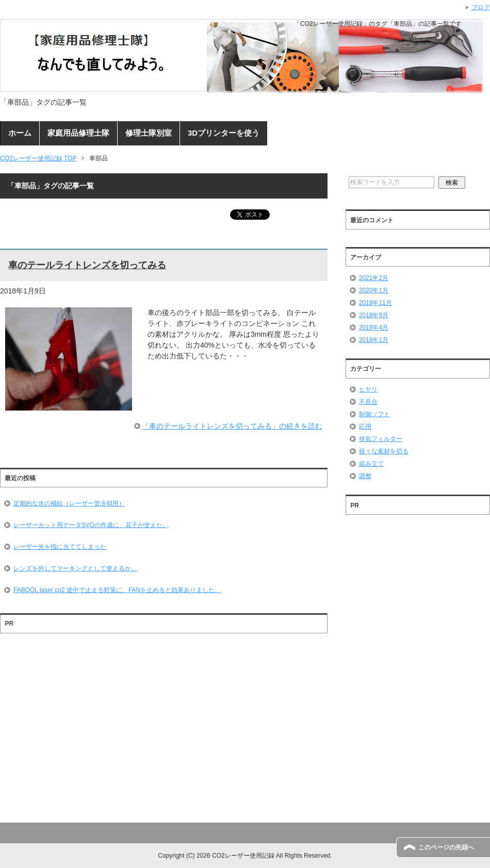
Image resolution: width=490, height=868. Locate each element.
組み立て (371, 464)
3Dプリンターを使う (224, 133)
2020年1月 (374, 290)
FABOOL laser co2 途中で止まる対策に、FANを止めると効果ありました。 (117, 590)
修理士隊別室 (149, 133)
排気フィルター (381, 439)
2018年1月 (374, 340)
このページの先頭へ (446, 847)
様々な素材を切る (384, 451)
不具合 (368, 402)
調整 (365, 476)
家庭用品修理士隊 (78, 133)
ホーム (20, 133)
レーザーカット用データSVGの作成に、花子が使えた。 (91, 525)
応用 (365, 427)
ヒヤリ (368, 389)
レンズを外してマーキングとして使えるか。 (75, 568)
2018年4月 (374, 327)
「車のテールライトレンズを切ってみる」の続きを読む (232, 426)
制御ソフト (374, 414)
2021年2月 (374, 278)
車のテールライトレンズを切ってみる (87, 265)
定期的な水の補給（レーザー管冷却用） (69, 503)
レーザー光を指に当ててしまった (60, 547)
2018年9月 (374, 315)
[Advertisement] (164, 729)
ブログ (481, 7)
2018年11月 (375, 303)
